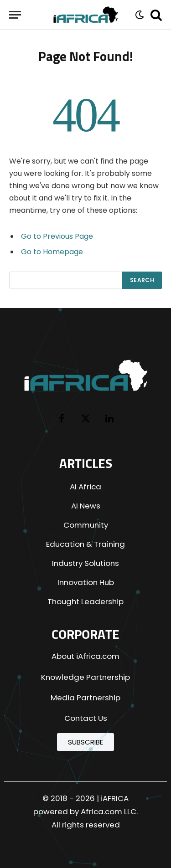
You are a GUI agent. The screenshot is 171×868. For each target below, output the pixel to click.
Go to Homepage (52, 252)
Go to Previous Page (57, 236)
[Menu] (15, 15)
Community (86, 525)
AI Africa (85, 487)
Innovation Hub (86, 582)
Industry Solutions (85, 563)
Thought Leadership (85, 601)
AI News (86, 506)
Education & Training (85, 544)
